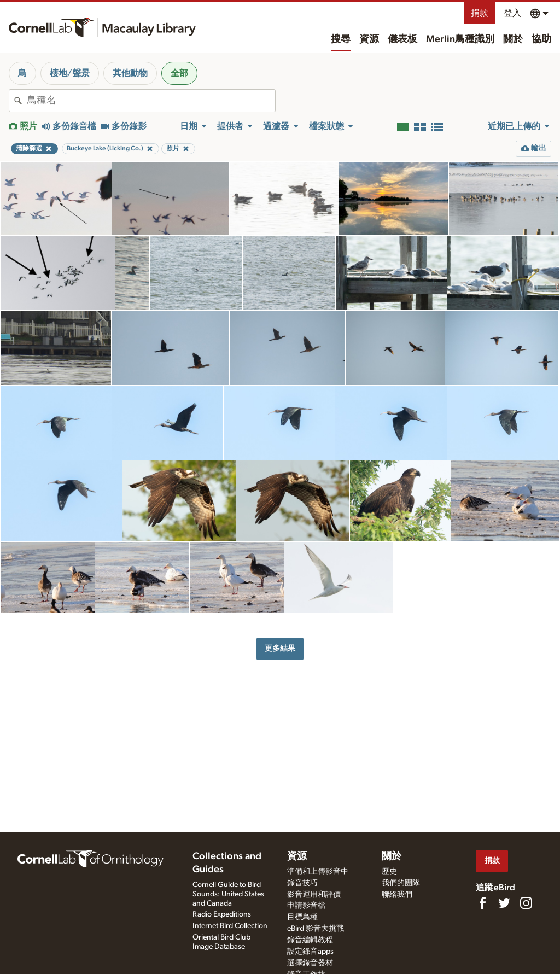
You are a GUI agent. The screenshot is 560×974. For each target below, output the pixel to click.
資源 (369, 39)
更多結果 (280, 648)
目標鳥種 (302, 917)
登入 (512, 13)
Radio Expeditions (222, 914)
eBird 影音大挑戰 (316, 929)
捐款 (480, 13)
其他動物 (130, 73)
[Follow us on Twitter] (504, 903)
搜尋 (341, 39)
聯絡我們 (397, 895)
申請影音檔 (306, 906)
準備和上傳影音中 (318, 872)
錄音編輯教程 (310, 940)
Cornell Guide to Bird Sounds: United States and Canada (228, 894)
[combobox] (151, 101)
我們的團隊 (401, 883)
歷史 (389, 872)
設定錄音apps (310, 952)
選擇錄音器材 (310, 963)
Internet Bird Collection (230, 926)
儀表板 (402, 39)
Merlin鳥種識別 (460, 39)
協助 (541, 39)
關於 (513, 39)
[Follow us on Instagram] (526, 903)
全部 (179, 73)
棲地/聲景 (70, 73)
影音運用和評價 (314, 895)
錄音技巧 (302, 883)
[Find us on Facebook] (482, 903)
